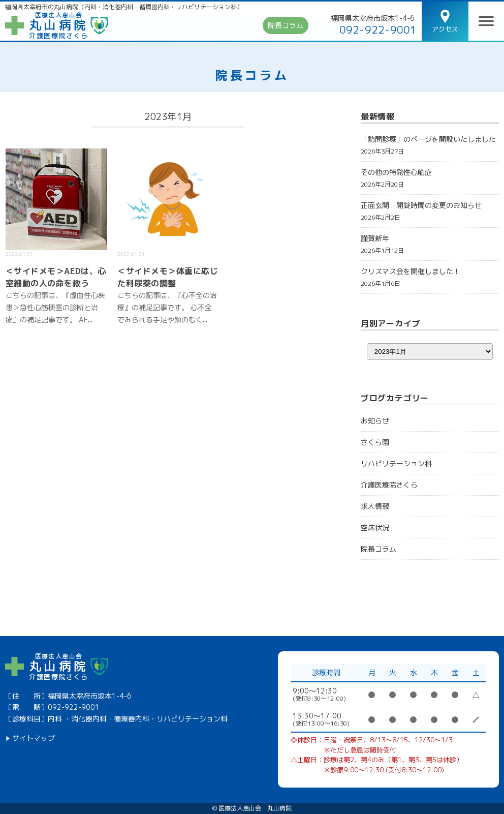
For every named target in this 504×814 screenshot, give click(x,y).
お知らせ (375, 421)
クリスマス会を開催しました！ (411, 271)
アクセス (445, 29)
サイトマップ (34, 738)
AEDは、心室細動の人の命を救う (56, 277)
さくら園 (375, 442)
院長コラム (286, 25)
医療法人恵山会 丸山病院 (255, 808)
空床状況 (375, 527)
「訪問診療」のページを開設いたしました (428, 139)
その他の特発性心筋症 (396, 172)
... (90, 320)
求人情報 (375, 506)
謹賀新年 (375, 238)
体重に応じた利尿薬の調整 (168, 277)
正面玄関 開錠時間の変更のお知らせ (421, 205)
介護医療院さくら (389, 485)
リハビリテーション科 (396, 463)
